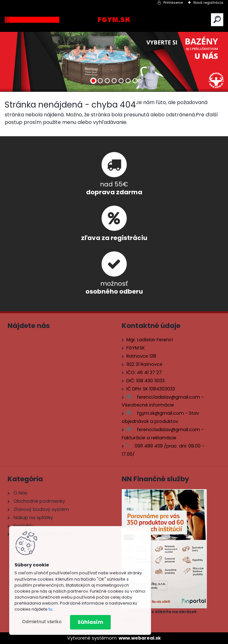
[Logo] (114, 20)
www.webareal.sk (140, 638)
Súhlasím (90, 622)
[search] (217, 19)
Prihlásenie (173, 3)
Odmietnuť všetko (42, 622)
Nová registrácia (208, 3)
